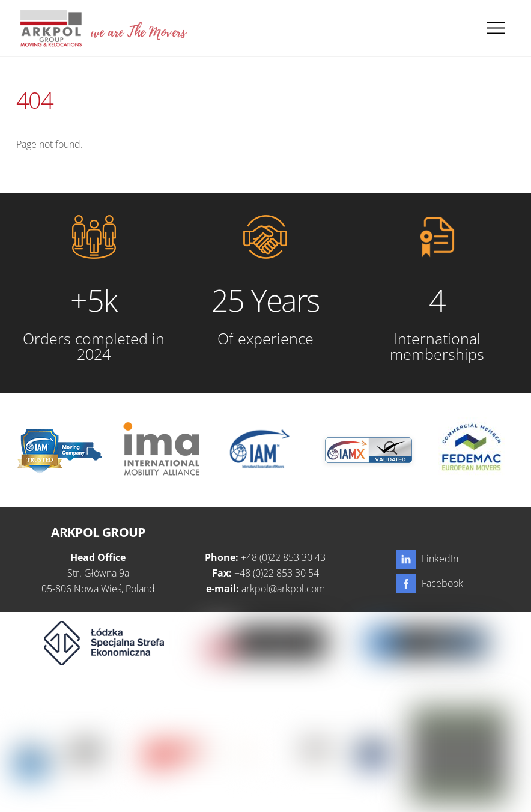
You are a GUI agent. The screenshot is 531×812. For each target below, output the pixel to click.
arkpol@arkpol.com (283, 589)
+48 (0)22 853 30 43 (283, 557)
